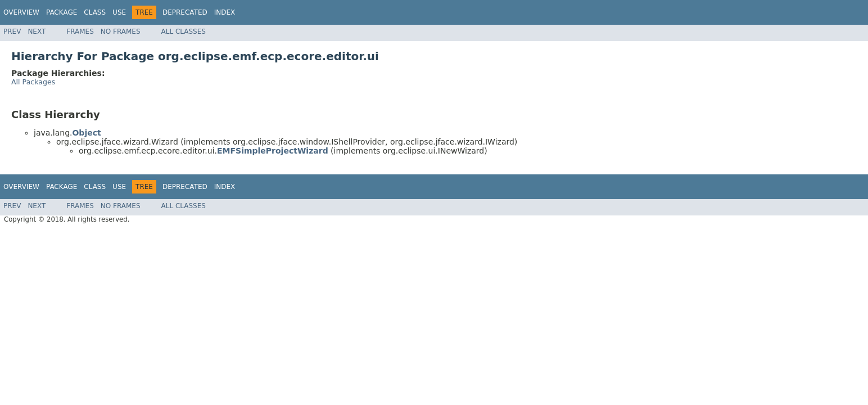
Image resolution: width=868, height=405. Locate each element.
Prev (12, 31)
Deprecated (185, 12)
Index (225, 12)
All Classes (184, 31)
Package (62, 12)
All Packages (33, 82)
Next (37, 31)
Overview (21, 12)
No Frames (121, 31)
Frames (80, 31)
